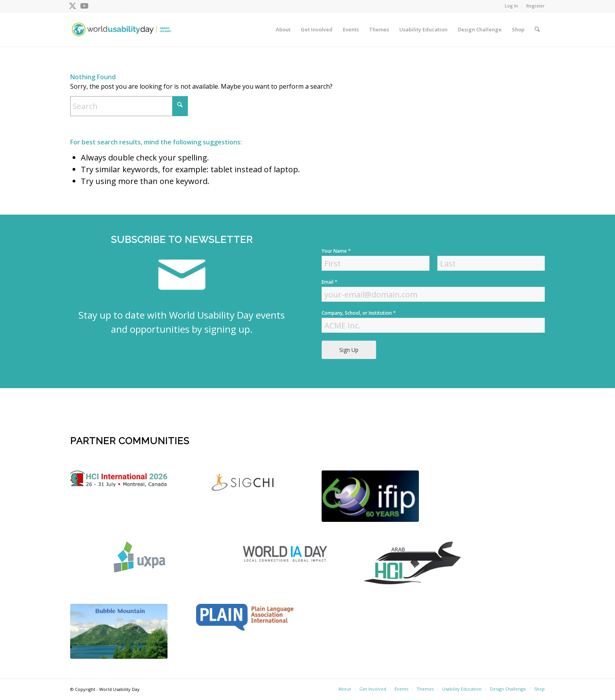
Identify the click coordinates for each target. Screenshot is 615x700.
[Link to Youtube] (84, 6)
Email (329, 282)
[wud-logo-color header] (122, 29)
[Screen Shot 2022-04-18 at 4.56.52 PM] (370, 496)
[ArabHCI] (412, 563)
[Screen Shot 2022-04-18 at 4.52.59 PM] (287, 553)
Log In (511, 6)
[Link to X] (72, 6)
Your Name (336, 251)
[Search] (537, 29)
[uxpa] (140, 557)
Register (536, 6)
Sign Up (349, 350)
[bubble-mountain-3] (119, 632)
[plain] (245, 617)
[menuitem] (512, 6)
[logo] (119, 479)
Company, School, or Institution (359, 313)
